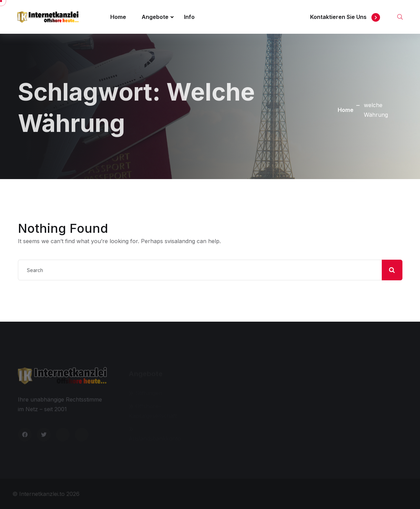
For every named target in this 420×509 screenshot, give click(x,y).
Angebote (155, 17)
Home (118, 17)
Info (189, 17)
